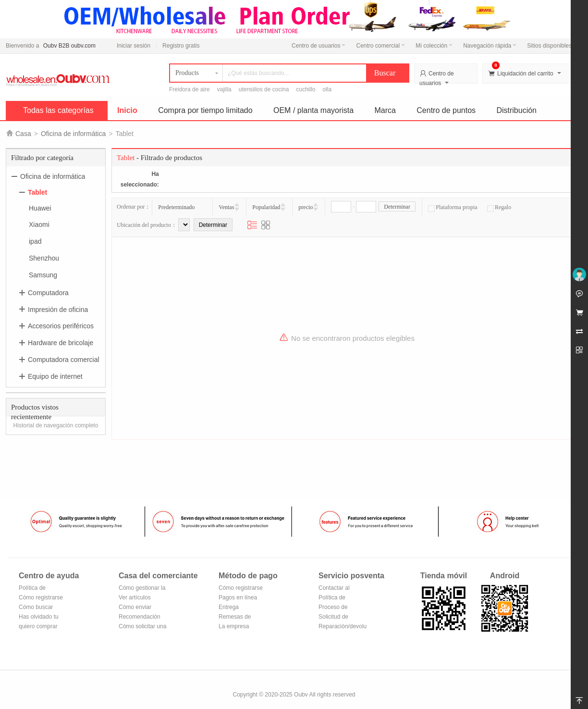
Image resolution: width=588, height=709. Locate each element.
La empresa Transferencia (236, 627)
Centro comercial (380, 46)
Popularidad (266, 207)
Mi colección (434, 46)
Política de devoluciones (335, 598)
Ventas (226, 207)
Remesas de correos (235, 617)
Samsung (43, 275)
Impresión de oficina (58, 309)
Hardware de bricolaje (61, 343)
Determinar (397, 207)
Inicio (127, 110)
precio (306, 207)
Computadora (48, 293)
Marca (385, 110)
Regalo (499, 207)
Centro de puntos (446, 110)
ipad (35, 241)
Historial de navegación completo (56, 425)
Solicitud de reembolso (333, 617)
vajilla (224, 89)
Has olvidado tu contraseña (39, 617)
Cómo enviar (135, 607)
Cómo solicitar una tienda (142, 627)
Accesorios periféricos (61, 326)
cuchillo (306, 89)
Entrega (229, 607)
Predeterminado (176, 207)
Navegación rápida (490, 46)
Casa (23, 134)
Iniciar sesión (134, 46)
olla (327, 89)
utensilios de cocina (264, 89)
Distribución (516, 110)
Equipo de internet (55, 376)
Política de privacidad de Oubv (36, 589)
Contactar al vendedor (334, 589)
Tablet (37, 192)
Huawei (40, 208)
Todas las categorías (58, 110)
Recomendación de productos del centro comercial (140, 617)
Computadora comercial (64, 360)
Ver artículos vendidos (135, 598)
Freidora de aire (190, 89)
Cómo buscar (36, 607)
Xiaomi (39, 224)
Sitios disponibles (552, 46)
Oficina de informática (73, 134)
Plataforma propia (453, 207)
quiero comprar (38, 626)
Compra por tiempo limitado (205, 110)
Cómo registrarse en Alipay (241, 589)
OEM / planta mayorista (313, 110)
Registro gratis (181, 46)
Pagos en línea (238, 597)
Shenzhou (44, 258)
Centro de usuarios (318, 46)
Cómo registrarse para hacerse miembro (41, 598)
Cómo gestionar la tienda (142, 589)
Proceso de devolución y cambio (335, 608)
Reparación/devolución (343, 626)
